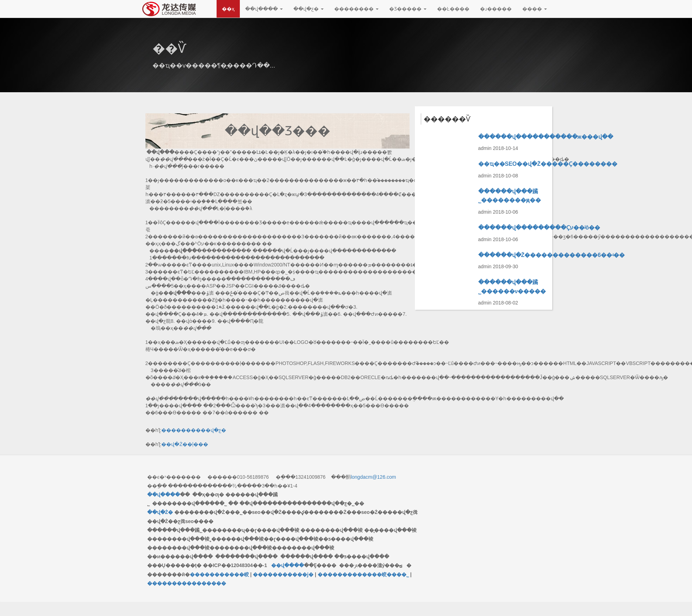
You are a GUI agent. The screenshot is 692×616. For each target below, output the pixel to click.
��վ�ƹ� (308, 9)
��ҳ (228, 9)
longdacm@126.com (373, 477)
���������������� (187, 583)
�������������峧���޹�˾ (363, 574)
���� (535, 9)
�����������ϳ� (283, 574)
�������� (356, 9)
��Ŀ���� (453, 9)
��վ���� (264, 9)
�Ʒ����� (408, 9)
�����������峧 (219, 574)
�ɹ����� (496, 9)
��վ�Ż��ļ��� (185, 444)
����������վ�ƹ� (194, 430)
